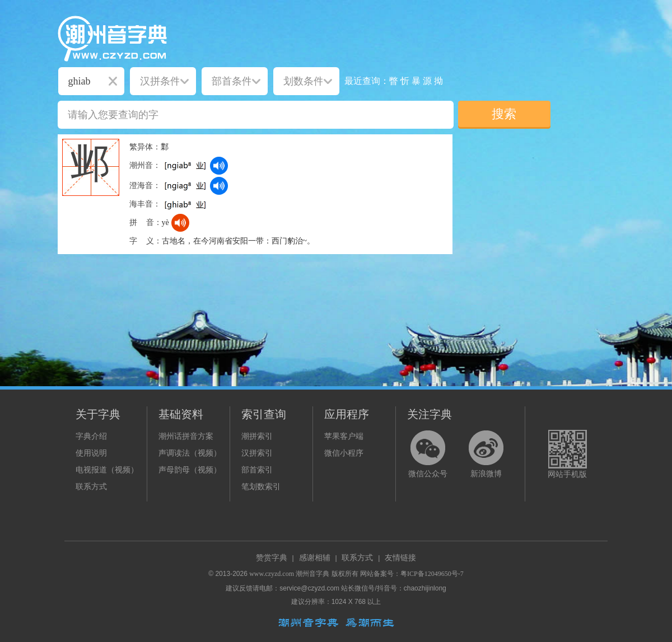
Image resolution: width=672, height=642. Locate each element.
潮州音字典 (312, 574)
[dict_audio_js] (219, 166)
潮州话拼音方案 (186, 436)
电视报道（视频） (107, 470)
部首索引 (257, 470)
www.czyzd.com (272, 574)
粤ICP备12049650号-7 (432, 574)
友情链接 (400, 558)
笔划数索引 (261, 487)
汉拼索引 (257, 453)
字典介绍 (91, 436)
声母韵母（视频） (190, 470)
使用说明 (91, 453)
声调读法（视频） (190, 453)
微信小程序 (344, 453)
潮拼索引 (257, 436)
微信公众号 (428, 474)
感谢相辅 (315, 558)
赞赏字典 (272, 558)
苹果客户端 (344, 436)
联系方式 (91, 487)
